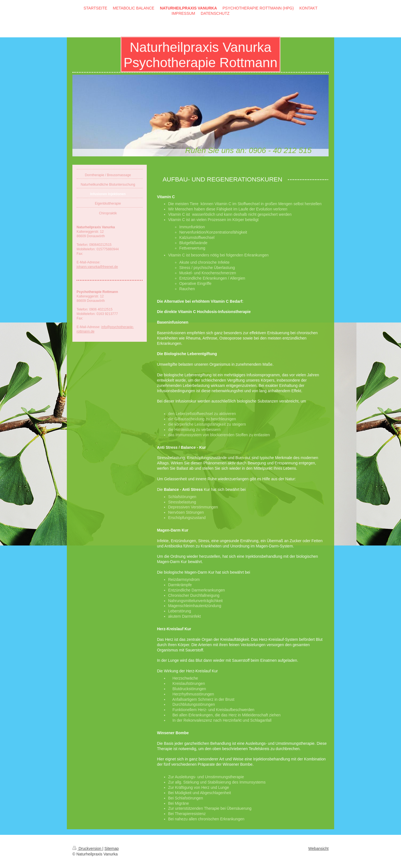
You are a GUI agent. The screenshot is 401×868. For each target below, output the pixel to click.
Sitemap (112, 848)
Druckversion (87, 848)
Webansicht (318, 848)
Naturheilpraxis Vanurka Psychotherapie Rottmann (200, 55)
